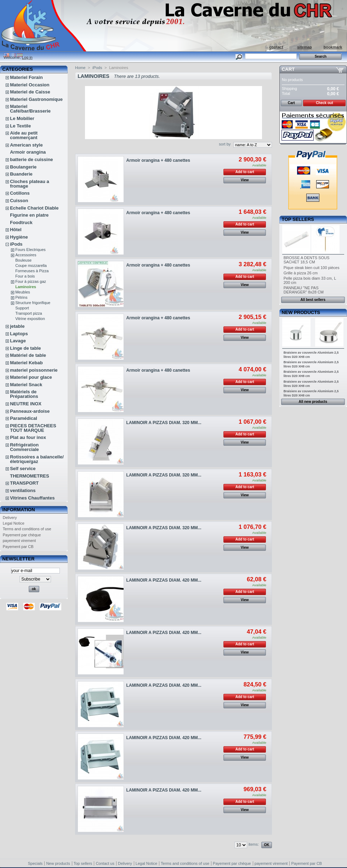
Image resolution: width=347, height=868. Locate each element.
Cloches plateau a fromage (30, 184)
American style (26, 145)
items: (254, 844)
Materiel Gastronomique (36, 99)
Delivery (10, 518)
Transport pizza (29, 313)
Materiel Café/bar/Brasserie (30, 109)
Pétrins (21, 297)
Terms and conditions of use (27, 529)
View (245, 180)
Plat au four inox (28, 437)
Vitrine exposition (30, 319)
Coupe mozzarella (31, 265)
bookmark (333, 47)
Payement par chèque (22, 535)
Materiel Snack (26, 385)
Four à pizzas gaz (31, 281)
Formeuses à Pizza (32, 271)
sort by (225, 144)
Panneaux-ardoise (30, 411)
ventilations (23, 490)
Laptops (19, 334)
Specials (35, 863)
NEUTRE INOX (26, 404)
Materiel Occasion (30, 85)
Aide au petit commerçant (24, 135)
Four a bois (25, 276)
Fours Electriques (30, 250)
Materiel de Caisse (30, 92)
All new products (313, 402)
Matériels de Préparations (24, 394)
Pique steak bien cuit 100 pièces (312, 268)
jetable (17, 326)
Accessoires (26, 255)
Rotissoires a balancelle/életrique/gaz (37, 459)
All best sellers (313, 300)
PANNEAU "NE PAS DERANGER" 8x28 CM (304, 290)
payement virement (19, 541)
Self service (23, 469)
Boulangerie (23, 167)
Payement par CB (18, 547)
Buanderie (21, 174)
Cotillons (20, 193)
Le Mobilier (22, 118)
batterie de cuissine (31, 159)
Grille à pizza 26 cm (301, 273)
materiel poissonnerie (34, 370)
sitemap (305, 47)
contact (276, 47)
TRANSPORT (24, 483)
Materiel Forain (26, 77)
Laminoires (26, 287)
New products (301, 312)
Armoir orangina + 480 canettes (158, 160)
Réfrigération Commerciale (24, 447)
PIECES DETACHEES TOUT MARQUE (33, 428)
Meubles (23, 292)
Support (22, 308)
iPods (16, 244)
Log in (27, 57)
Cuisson (19, 201)
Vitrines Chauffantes (32, 498)
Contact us (105, 863)
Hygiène (19, 237)
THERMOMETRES (30, 476)
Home (80, 68)
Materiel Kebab (26, 363)
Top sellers (298, 219)
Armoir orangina (28, 152)
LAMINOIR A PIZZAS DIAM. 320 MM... (164, 423)
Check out (324, 103)
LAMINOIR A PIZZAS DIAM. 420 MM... (164, 580)
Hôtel (16, 230)
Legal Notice (14, 523)
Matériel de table (28, 355)
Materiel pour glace (31, 377)
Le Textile (20, 126)
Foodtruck (21, 222)
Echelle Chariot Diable (34, 208)
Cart (288, 69)
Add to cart (245, 172)
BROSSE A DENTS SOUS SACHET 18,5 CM (307, 260)
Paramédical (24, 418)
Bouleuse (23, 260)
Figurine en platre (29, 215)
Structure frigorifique (33, 303)
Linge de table (25, 348)
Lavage (18, 341)
